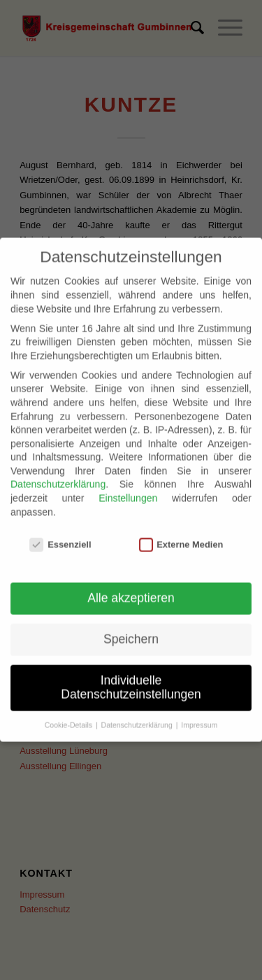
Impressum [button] (199, 713)
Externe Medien (181, 532)
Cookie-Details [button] (70, 713)
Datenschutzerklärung (58, 473)
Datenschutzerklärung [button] (138, 713)
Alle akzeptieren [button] (131, 586)
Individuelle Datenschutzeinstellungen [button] (131, 676)
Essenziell (60, 532)
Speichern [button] (131, 628)
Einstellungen (128, 486)
